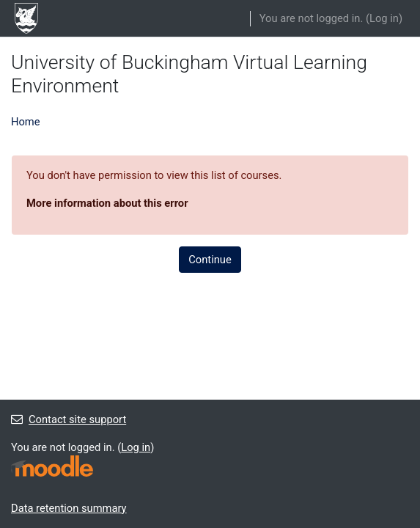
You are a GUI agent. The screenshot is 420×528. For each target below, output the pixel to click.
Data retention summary (69, 508)
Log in (384, 18)
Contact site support (69, 419)
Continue (210, 260)
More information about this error (107, 203)
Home (26, 122)
